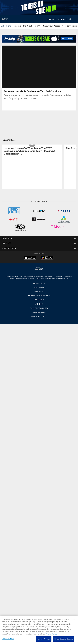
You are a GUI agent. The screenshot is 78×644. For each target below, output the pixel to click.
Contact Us (39, 280)
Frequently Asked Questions (39, 284)
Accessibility (39, 288)
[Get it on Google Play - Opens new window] (47, 247)
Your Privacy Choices (39, 296)
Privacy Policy (39, 271)
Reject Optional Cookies (64, 639)
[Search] (70, 19)
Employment (39, 276)
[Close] (74, 620)
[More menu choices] (75, 19)
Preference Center (39, 304)
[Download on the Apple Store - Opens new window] (30, 246)
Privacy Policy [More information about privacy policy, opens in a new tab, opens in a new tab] (51, 634)
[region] (39, 630)
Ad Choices (39, 292)
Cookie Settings (39, 300)
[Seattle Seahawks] (39, 257)
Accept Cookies (44, 639)
